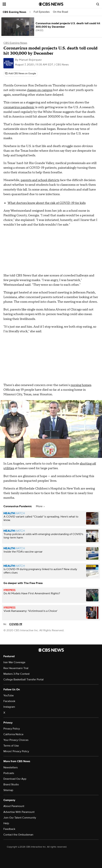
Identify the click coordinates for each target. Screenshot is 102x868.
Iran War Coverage (14, 662)
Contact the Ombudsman (18, 835)
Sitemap (8, 790)
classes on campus (40, 90)
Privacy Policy (12, 729)
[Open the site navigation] (19, 4)
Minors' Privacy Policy (16, 751)
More (40, 506)
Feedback (9, 829)
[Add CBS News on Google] (21, 74)
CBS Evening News (15, 12)
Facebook (9, 701)
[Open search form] (98, 4)
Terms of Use (11, 746)
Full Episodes (42, 12)
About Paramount (14, 806)
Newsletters (11, 767)
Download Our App (15, 779)
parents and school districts (40, 180)
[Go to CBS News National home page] (51, 4)
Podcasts (9, 773)
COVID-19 (16, 624)
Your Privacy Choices (16, 740)
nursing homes (81, 385)
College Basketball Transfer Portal (23, 680)
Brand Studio (11, 784)
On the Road (60, 12)
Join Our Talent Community (20, 818)
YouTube (9, 695)
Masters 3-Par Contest (16, 674)
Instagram (9, 707)
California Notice (13, 734)
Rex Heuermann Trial (16, 668)
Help (6, 823)
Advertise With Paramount (19, 812)
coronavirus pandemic (19, 107)
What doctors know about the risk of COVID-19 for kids (47, 203)
